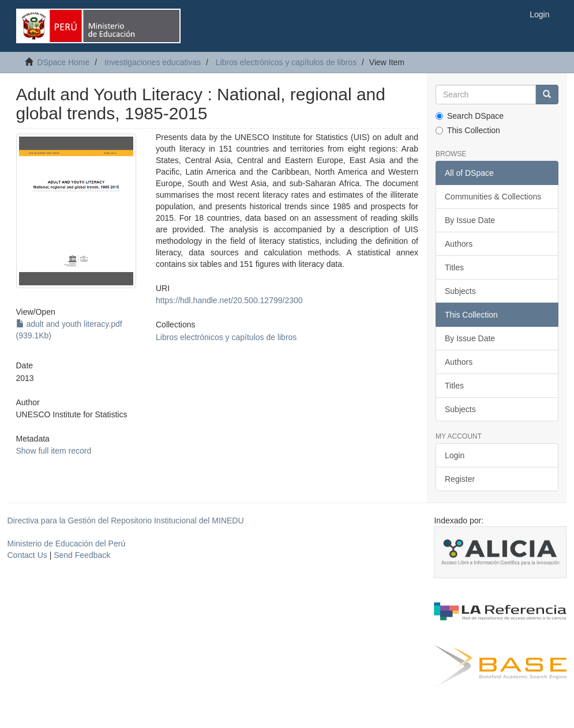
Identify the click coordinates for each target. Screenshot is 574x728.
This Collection (468, 130)
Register (460, 479)
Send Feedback (82, 555)
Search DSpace (470, 116)
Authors (459, 244)
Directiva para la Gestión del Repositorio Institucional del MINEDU (126, 520)
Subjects (460, 291)
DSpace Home (63, 62)
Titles (454, 267)
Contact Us (27, 555)
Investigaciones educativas (153, 62)
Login (455, 455)
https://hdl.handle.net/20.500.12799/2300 (229, 300)
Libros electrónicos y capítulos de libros (286, 62)
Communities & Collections (493, 197)
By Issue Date (470, 220)
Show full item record (54, 451)
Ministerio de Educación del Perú (67, 544)
